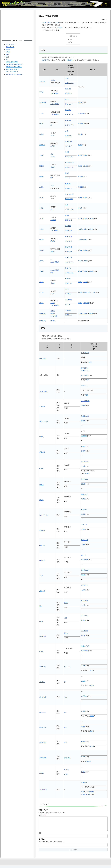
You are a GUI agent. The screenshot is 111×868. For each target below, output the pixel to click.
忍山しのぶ (85, 479)
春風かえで (85, 447)
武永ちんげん (69, 210)
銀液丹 (53, 314)
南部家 (41, 240)
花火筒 (66, 633)
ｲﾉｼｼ (65, 743)
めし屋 (53, 136)
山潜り (67, 131)
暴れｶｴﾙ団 (68, 110)
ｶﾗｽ (65, 712)
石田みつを (85, 616)
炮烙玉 (89, 794)
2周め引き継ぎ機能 (12, 62)
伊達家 (41, 229)
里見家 (41, 261)
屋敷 (52, 154)
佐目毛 (66, 774)
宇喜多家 (42, 82)
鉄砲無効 (92, 792)
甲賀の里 (68, 184)
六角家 (41, 187)
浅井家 (86, 166)
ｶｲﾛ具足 (53, 321)
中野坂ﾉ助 (84, 525)
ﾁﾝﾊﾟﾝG (67, 304)
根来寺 (67, 173)
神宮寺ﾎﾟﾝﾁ (69, 189)
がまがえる (67, 667)
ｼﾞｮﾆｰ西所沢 (85, 353)
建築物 (8, 49)
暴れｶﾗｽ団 (42, 712)
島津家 (41, 135)
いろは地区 (43, 359)
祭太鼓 (53, 311)
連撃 (68, 60)
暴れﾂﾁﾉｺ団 (69, 142)
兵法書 (60, 28)
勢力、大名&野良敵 (12, 72)
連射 (72, 60)
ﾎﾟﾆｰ (52, 260)
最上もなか (69, 252)
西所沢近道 (85, 368)
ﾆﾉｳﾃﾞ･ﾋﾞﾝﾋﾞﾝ (69, 262)
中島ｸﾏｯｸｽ (84, 783)
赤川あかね (85, 586)
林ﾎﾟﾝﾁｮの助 (69, 199)
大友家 (41, 124)
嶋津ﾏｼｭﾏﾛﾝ (69, 136)
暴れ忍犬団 (69, 258)
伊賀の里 (68, 310)
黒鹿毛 (66, 603)
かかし (53, 186)
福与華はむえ (69, 167)
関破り (67, 100)
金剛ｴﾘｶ (84, 555)
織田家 (41, 303)
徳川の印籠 (54, 316)
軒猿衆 (67, 216)
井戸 (52, 210)
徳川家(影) (87, 293)
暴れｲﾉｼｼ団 (69, 247)
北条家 (80, 250)
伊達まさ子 (69, 231)
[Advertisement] (17, 24)
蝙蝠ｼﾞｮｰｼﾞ (85, 495)
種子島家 (42, 145)
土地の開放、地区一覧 (13, 69)
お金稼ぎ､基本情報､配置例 (14, 64)
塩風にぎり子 (85, 646)
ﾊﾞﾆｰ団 (41, 773)
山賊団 (67, 78)
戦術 (87, 395)
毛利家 (41, 92)
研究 (58, 22)
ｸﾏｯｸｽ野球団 (43, 790)
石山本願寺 (69, 300)
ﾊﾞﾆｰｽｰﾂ (66, 770)
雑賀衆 (41, 177)
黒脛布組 (68, 226)
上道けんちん (69, 83)
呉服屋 (53, 252)
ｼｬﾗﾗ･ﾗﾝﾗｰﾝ (69, 241)
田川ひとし (69, 178)
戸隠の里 (68, 279)
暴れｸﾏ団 (68, 121)
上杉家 (41, 219)
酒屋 (52, 178)
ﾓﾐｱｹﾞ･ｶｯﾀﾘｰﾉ (69, 125)
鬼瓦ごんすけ (69, 157)
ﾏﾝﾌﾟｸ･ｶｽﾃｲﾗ (85, 462)
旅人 (7, 59)
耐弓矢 (87, 380)
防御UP (87, 474)
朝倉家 (86, 156)
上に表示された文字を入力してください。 (52, 845)
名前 (40, 836)
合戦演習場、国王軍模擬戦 (14, 74)
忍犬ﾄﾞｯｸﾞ (67, 758)
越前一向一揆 (69, 163)
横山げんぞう (69, 104)
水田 (65, 618)
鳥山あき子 (69, 294)
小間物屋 (53, 220)
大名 (71, 40)
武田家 (91, 219)
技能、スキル (10, 47)
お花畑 (53, 80)
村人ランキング (11, 44)
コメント (42, 815)
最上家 (86, 229)
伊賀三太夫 (85, 540)
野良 (71, 42)
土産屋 (53, 146)
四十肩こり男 (69, 273)
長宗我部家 (43, 103)
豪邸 (52, 273)
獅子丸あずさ (85, 570)
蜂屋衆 (67, 152)
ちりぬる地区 (46, 22)
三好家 (41, 113)
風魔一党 (68, 268)
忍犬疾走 (88, 762)
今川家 (41, 208)
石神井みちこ (85, 371)
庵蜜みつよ (69, 283)
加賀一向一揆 (69, 194)
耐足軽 (92, 686)
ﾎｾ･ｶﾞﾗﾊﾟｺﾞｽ (69, 115)
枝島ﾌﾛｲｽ (84, 510)
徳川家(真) (46, 60)
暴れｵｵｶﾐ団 (69, 237)
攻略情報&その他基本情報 (14, 67)
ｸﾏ (65, 682)
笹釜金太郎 (69, 94)
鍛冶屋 (53, 241)
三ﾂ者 (67, 289)
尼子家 (41, 156)
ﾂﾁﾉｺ (65, 697)
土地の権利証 (55, 94)
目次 (71, 36)
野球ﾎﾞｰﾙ (84, 794)
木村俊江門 (69, 146)
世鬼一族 (68, 89)
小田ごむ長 (85, 631)
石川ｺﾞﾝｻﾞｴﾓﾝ (85, 401)
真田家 (41, 282)
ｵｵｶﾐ (65, 728)
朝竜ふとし (85, 386)
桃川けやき (85, 601)
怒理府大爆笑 (85, 416)
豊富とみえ (69, 220)
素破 (67, 205)
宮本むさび (69, 315)
